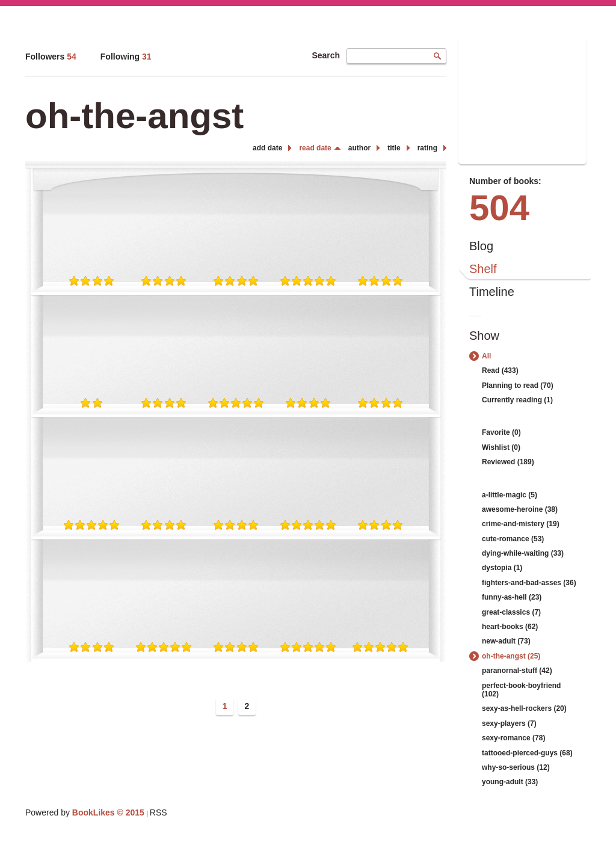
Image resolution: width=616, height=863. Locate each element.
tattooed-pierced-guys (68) (527, 753)
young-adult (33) (510, 782)
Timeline (492, 292)
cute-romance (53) (513, 539)
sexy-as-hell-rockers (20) (524, 708)
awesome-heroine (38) (520, 509)
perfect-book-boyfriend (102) (521, 690)
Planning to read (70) (518, 385)
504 (499, 208)
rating (427, 148)
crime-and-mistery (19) (521, 524)
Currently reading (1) (517, 400)
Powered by (85, 812)
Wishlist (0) (501, 447)
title (394, 148)
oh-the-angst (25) (511, 656)
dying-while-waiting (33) (523, 553)
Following (126, 57)
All (486, 356)
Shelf (483, 269)
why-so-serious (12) (516, 767)
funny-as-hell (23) (512, 597)
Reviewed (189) (508, 462)
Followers (51, 57)
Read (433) (500, 370)
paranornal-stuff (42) (517, 671)
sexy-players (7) (509, 723)
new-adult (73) (506, 641)
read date (315, 148)
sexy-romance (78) (513, 738)
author (359, 148)
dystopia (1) (502, 568)
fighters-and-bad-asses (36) (529, 583)
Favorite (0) (501, 432)
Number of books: (505, 181)
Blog (481, 246)
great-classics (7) (511, 612)
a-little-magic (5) (510, 495)
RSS (159, 812)
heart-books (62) (510, 627)
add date (267, 148)
